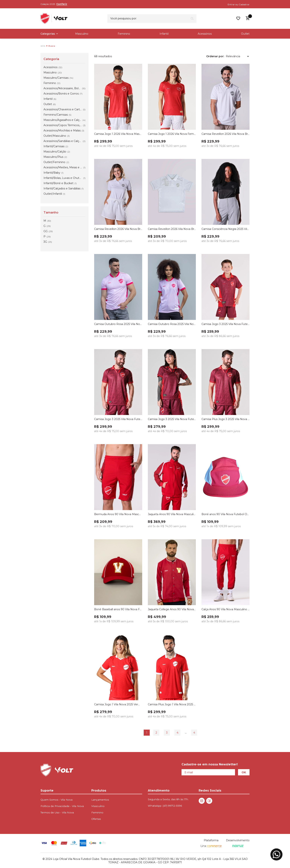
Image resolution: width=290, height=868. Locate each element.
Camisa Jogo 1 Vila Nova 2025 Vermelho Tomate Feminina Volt (118, 704)
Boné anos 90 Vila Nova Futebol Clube (226, 514)
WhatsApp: (165, 806)
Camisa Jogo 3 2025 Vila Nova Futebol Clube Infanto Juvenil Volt (226, 324)
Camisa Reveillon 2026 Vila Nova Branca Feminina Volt (118, 229)
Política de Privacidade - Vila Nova (62, 806)
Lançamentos (100, 800)
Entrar (231, 4)
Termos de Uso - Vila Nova (57, 812)
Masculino (82, 34)
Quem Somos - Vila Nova (56, 800)
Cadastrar (244, 4)
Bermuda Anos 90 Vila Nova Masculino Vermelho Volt (118, 514)
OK (244, 772)
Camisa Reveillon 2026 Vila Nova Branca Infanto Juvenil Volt (172, 229)
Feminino (124, 34)
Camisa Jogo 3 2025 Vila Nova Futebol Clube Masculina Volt (118, 419)
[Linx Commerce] (211, 846)
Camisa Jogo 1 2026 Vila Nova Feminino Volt (172, 134)
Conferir (62, 4)
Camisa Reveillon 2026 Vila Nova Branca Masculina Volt (226, 134)
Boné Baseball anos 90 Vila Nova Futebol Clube (118, 609)
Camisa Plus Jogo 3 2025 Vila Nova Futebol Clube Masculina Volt (226, 419)
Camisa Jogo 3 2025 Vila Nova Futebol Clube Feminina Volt (172, 419)
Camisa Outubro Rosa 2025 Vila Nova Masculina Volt (118, 324)
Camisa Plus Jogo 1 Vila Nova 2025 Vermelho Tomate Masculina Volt (172, 704)
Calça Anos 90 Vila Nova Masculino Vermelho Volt (226, 609)
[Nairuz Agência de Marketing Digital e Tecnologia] (238, 846)
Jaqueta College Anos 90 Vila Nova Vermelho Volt (172, 609)
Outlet (245, 34)
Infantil (164, 34)
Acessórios (205, 34)
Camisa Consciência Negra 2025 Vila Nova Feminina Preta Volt (226, 229)
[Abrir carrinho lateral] (248, 18)
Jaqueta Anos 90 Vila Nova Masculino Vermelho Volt (172, 514)
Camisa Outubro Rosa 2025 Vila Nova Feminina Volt (172, 324)
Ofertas (96, 819)
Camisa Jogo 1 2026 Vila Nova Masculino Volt (118, 134)
